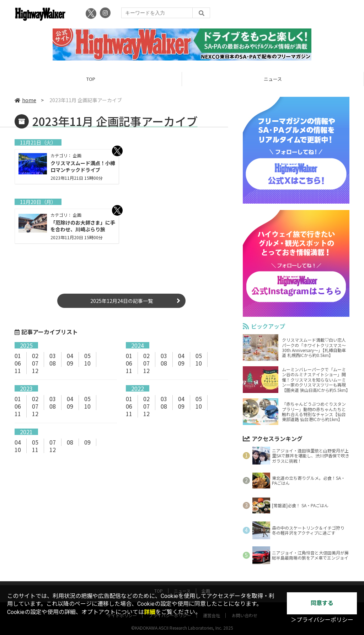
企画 (206, 585)
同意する (322, 603)
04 (70, 356)
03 (53, 356)
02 (35, 356)
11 (18, 371)
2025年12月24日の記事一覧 (122, 301)
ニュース (273, 79)
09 (70, 363)
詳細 (150, 612)
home (25, 100)
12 (35, 371)
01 (18, 356)
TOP (91, 79)
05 (87, 356)
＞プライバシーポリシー (322, 620)
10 (87, 363)
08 (53, 363)
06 (18, 363)
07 (35, 363)
